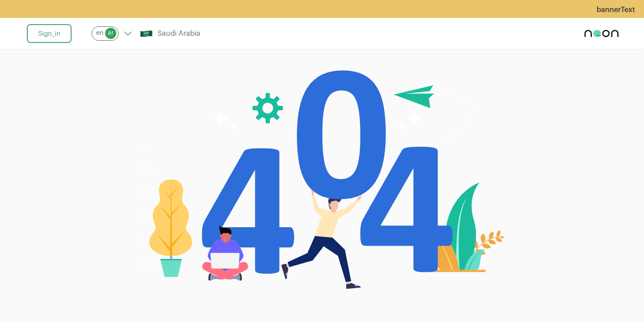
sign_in (49, 34)
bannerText (616, 10)
